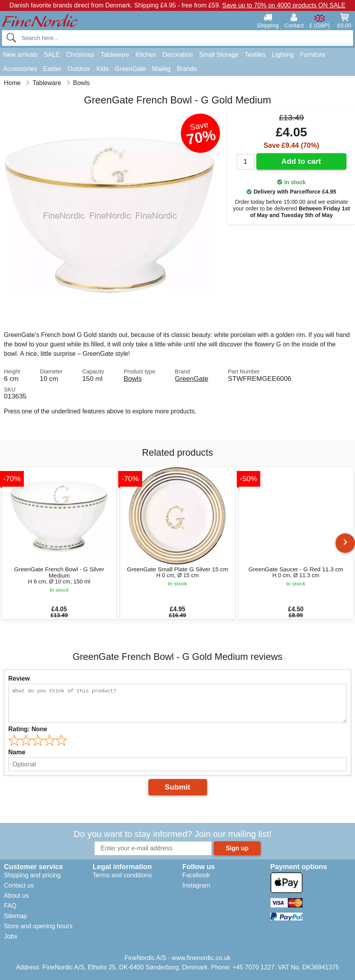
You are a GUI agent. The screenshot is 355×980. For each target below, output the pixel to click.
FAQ (10, 906)
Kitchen (146, 55)
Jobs (11, 936)
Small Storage (219, 55)
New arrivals (20, 55)
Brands (187, 69)
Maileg (161, 69)
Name (17, 752)
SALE (52, 55)
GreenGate (130, 69)
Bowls (133, 379)
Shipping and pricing (32, 875)
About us (16, 896)
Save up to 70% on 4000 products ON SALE (284, 5)
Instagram (196, 885)
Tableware (115, 55)
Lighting (283, 55)
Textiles (255, 55)
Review (19, 678)
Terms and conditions (122, 875)
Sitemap (15, 916)
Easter (52, 69)
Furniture (313, 55)
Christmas (80, 55)
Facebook (196, 875)
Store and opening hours (38, 926)
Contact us (19, 885)
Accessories (20, 69)
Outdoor (79, 69)
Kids (102, 69)
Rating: (28, 729)
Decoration (177, 55)
